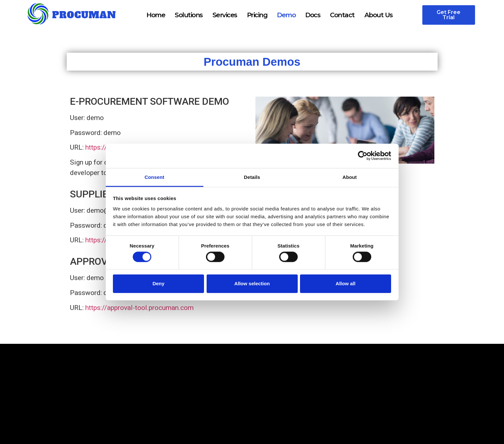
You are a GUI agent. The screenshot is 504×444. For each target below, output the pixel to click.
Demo (286, 15)
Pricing (257, 15)
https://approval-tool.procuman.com (139, 308)
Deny (159, 283)
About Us (379, 15)
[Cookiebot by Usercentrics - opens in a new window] (363, 156)
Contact (342, 15)
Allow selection (252, 283)
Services (225, 15)
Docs (313, 15)
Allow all (346, 283)
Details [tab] (252, 177)
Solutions (189, 15)
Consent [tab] (154, 177)
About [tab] (350, 177)
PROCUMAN (84, 15)
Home (156, 15)
